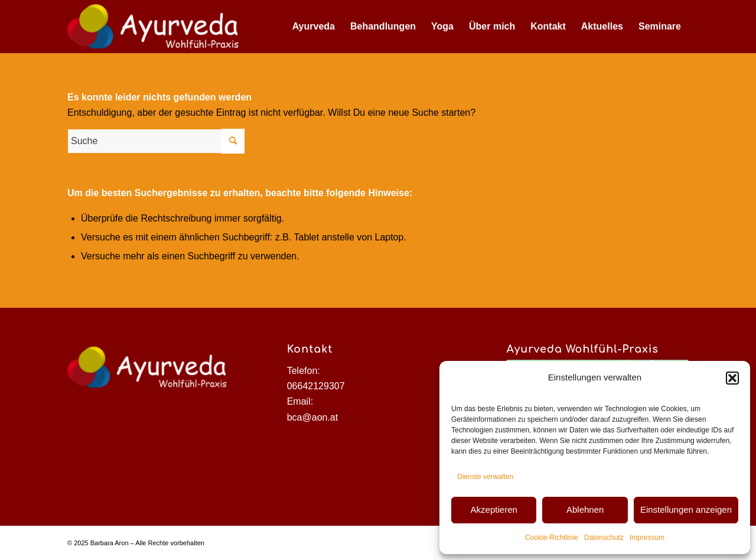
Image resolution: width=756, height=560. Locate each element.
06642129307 (316, 386)
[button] (732, 378)
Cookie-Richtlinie (552, 538)
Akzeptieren (494, 509)
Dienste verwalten (485, 477)
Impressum (647, 538)
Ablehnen (585, 509)
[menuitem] (314, 27)
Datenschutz (604, 538)
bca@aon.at (313, 417)
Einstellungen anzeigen (686, 509)
